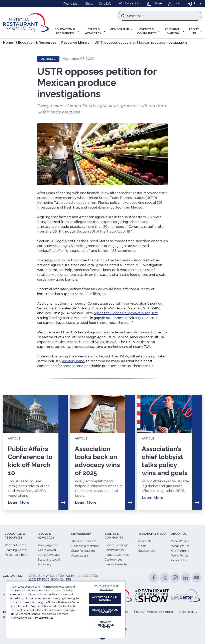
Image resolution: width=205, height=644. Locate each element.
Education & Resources (37, 43)
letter (49, 260)
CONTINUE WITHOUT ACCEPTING (107, 588)
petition (82, 203)
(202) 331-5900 (39, 580)
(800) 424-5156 (61, 580)
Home (8, 43)
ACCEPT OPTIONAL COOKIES (105, 599)
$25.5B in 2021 (106, 342)
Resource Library (75, 43)
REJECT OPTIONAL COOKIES (105, 611)
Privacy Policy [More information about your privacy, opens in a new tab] (44, 618)
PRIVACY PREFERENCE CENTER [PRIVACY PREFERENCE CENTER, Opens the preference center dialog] (105, 625)
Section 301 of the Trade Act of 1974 (105, 231)
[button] (66, 31)
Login (195, 3)
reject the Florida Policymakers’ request (126, 313)
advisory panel (74, 361)
